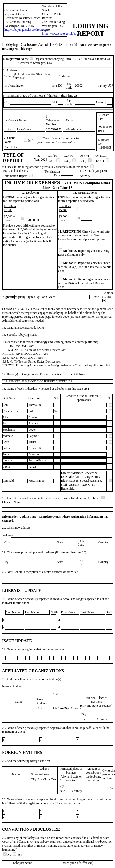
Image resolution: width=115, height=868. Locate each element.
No (8, 855)
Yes (17, 855)
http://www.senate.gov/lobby (60, 34)
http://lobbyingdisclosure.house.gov (27, 30)
